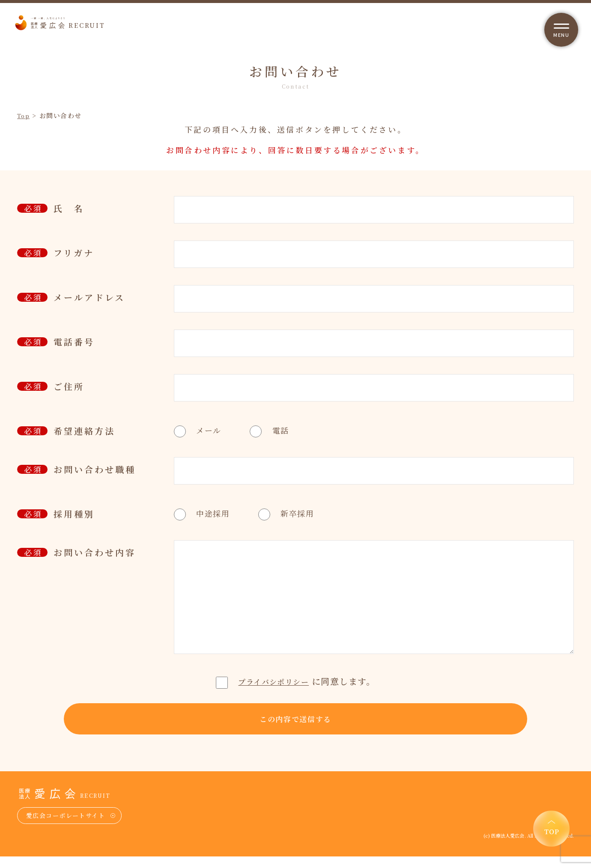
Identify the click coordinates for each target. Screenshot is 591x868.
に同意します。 (295, 681)
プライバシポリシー (274, 681)
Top (24, 115)
